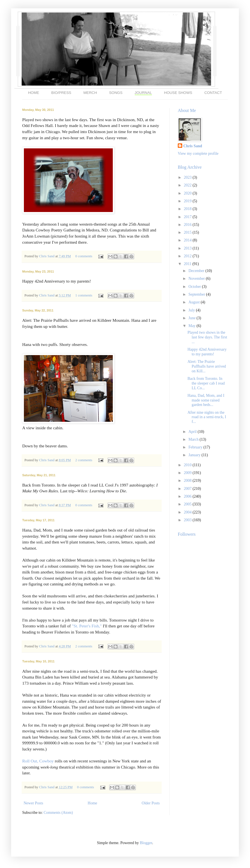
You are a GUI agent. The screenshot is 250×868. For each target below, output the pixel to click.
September (197, 294)
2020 (188, 193)
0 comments (84, 256)
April (193, 432)
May (192, 326)
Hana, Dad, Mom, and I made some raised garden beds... (206, 400)
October (195, 287)
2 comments (84, 460)
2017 (188, 217)
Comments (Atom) (58, 813)
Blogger (146, 843)
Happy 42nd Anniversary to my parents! (207, 352)
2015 (188, 232)
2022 (188, 185)
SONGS (116, 93)
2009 (188, 473)
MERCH (90, 93)
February (196, 447)
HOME (34, 93)
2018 (188, 209)
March (194, 439)
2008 (188, 481)
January (195, 455)
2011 (188, 264)
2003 (188, 520)
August (194, 302)
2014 (188, 240)
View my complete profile (198, 154)
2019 (188, 201)
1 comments (84, 295)
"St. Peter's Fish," (87, 626)
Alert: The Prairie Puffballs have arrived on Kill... (207, 366)
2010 (188, 465)
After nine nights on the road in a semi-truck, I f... (207, 417)
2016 (188, 225)
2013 (188, 248)
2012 (188, 256)
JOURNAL (143, 93)
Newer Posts (33, 803)
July (192, 310)
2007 (188, 489)
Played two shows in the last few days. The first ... (207, 337)
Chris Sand (47, 256)
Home (92, 803)
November (197, 279)
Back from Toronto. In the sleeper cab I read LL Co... (206, 383)
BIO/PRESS (61, 93)
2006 (188, 496)
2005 (188, 504)
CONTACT (213, 93)
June (192, 318)
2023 (188, 177)
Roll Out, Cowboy (38, 761)
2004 (188, 512)
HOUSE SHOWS (178, 93)
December (197, 271)
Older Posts (151, 803)
